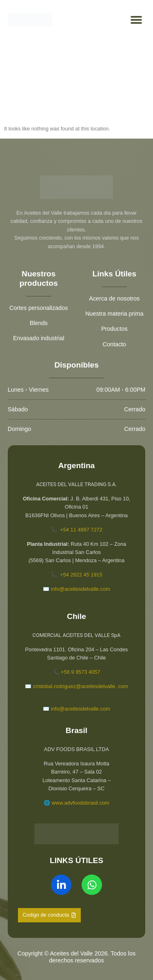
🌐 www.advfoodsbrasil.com (76, 803)
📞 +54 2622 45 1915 (76, 575)
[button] (136, 20)
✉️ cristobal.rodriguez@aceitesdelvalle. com (76, 686)
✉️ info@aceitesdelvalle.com (76, 589)
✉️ (46, 709)
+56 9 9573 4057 (80, 672)
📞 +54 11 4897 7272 (76, 530)
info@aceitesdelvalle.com (80, 709)
